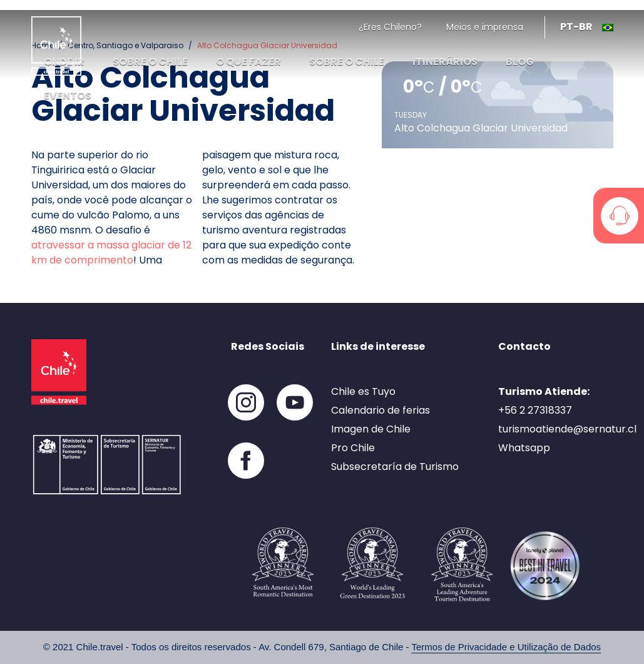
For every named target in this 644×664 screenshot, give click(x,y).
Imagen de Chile (371, 429)
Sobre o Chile (347, 62)
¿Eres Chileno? (390, 27)
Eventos (68, 95)
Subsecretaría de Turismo (395, 467)
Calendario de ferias (381, 410)
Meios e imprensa (485, 27)
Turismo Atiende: (544, 391)
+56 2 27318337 (535, 410)
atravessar (58, 245)
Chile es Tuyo (363, 391)
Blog (520, 62)
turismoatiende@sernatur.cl (567, 429)
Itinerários (445, 62)
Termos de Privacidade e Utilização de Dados (506, 647)
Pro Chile (353, 448)
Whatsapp (524, 448)
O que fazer (248, 62)
